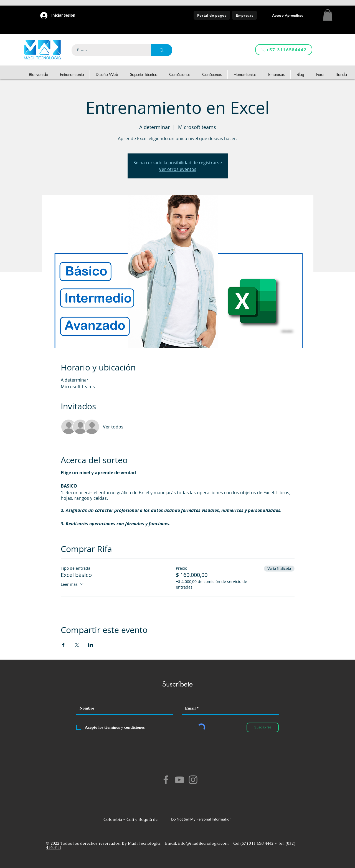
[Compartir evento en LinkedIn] (91, 645)
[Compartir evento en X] (77, 645)
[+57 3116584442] (284, 50)
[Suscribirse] (263, 727)
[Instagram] (193, 780)
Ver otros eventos (178, 169)
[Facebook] (166, 780)
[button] (328, 15)
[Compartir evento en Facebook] (63, 645)
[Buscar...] (108, 50)
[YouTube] (179, 780)
